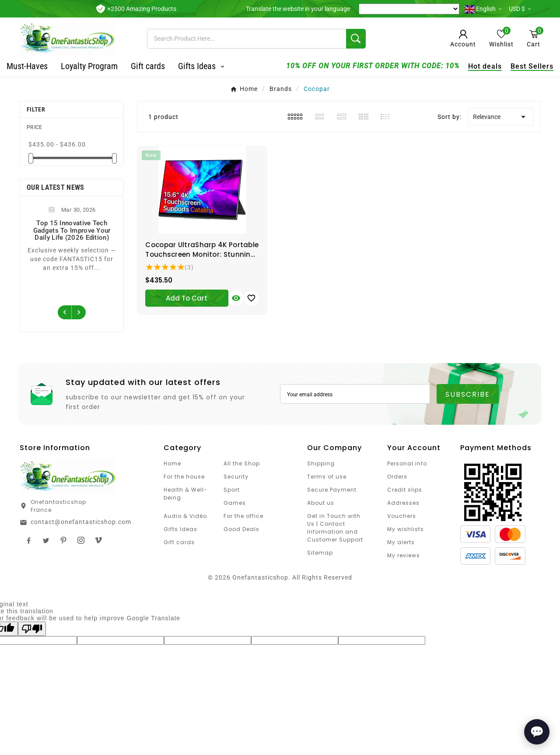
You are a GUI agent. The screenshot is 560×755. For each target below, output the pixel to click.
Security (236, 477)
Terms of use (327, 477)
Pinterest (63, 540)
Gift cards (179, 542)
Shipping (321, 463)
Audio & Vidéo (185, 516)
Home (172, 463)
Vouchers (402, 516)
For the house (184, 477)
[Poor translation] (32, 629)
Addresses (403, 503)
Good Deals (241, 529)
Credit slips (405, 490)
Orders (397, 477)
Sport (232, 490)
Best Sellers (519, 66)
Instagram (81, 540)
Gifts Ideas (180, 529)
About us (321, 503)
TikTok (98, 540)
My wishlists (406, 529)
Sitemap (320, 553)
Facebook (28, 540)
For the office (243, 516)
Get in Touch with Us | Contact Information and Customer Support (335, 528)
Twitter (46, 540)
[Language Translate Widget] (409, 9)
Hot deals (472, 66)
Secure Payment (332, 490)
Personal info (407, 463)
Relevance (501, 117)
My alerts (401, 542)
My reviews (404, 555)
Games (235, 503)
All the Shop (242, 463)
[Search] (247, 39)
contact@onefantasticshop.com (81, 522)
